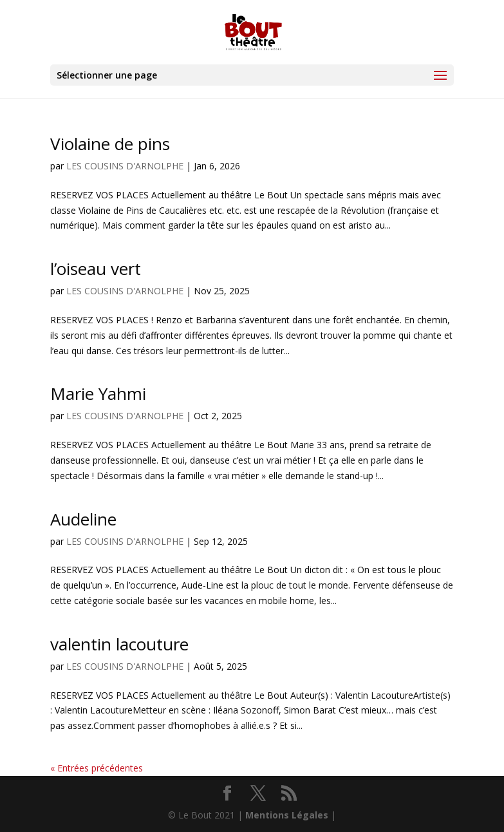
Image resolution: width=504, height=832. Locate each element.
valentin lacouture (119, 644)
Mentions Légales (287, 815)
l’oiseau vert (96, 269)
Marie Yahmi (98, 393)
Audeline (83, 519)
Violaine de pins (110, 144)
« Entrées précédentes (97, 768)
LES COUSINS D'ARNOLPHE (125, 166)
